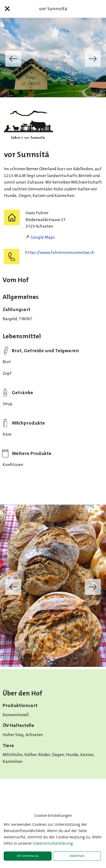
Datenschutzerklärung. (53, 843)
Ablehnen (77, 856)
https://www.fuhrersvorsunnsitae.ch (60, 252)
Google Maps (43, 237)
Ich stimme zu (28, 856)
